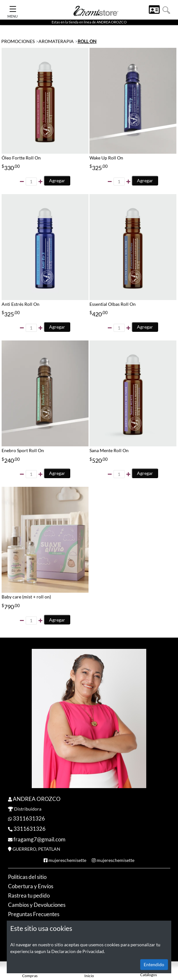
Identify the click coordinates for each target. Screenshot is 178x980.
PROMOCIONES (18, 41)
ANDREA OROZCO (37, 799)
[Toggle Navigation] (13, 7)
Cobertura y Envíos (31, 886)
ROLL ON (87, 41)
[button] (166, 9)
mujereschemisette (67, 860)
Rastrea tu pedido (29, 895)
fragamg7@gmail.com (39, 839)
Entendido (154, 964)
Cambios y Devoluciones (37, 905)
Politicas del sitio (27, 877)
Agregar (57, 181)
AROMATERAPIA (56, 41)
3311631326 (29, 818)
